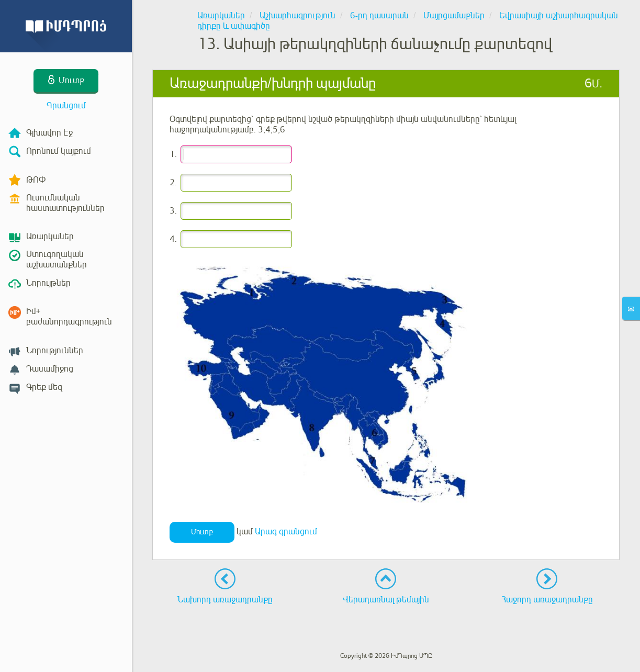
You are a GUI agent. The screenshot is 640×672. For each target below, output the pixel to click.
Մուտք (202, 532)
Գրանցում (66, 106)
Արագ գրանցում (286, 532)
